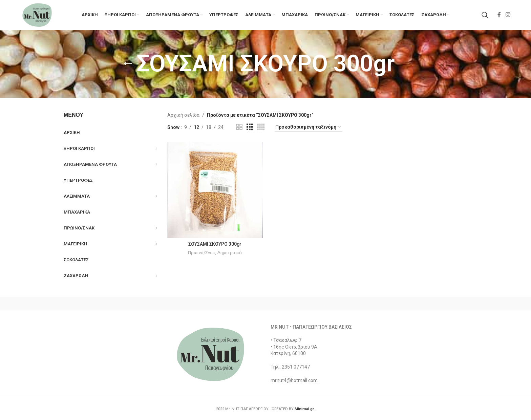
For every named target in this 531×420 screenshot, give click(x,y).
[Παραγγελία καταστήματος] (309, 128)
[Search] (485, 15)
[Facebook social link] (499, 15)
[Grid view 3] (250, 128)
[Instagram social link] (508, 15)
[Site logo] (38, 15)
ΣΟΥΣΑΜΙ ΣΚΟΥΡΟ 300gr (215, 245)
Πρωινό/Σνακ (202, 253)
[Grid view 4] (261, 128)
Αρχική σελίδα (183, 116)
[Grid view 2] (239, 128)
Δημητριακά (230, 253)
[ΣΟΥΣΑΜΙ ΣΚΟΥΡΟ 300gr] (215, 191)
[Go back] (128, 65)
